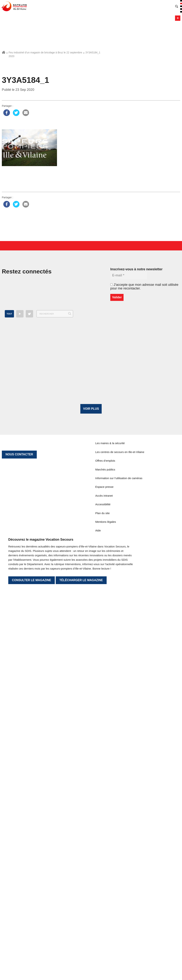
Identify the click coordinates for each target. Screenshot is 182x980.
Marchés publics (105, 748)
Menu (178, 18)
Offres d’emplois (105, 739)
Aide (98, 809)
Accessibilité (103, 783)
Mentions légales (106, 800)
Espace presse (104, 765)
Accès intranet (104, 774)
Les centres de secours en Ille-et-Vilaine (120, 730)
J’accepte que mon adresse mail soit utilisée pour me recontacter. (144, 287)
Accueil (4, 52)
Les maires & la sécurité (110, 722)
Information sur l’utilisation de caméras (119, 757)
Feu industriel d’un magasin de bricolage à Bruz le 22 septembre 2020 (45, 54)
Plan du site (102, 792)
